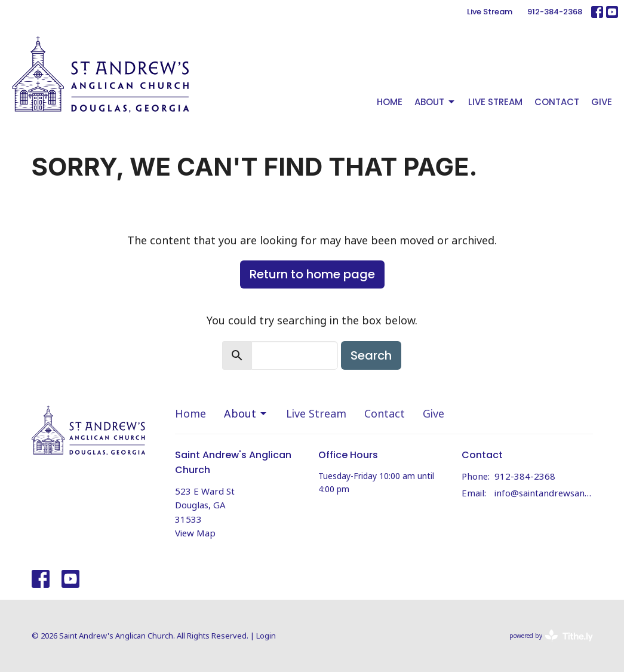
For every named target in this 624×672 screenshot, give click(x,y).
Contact (557, 102)
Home (390, 102)
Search (371, 355)
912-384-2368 (555, 12)
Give (602, 102)
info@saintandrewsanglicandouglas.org (544, 493)
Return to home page (312, 274)
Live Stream (490, 12)
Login (266, 636)
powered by (551, 636)
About (435, 102)
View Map (195, 533)
